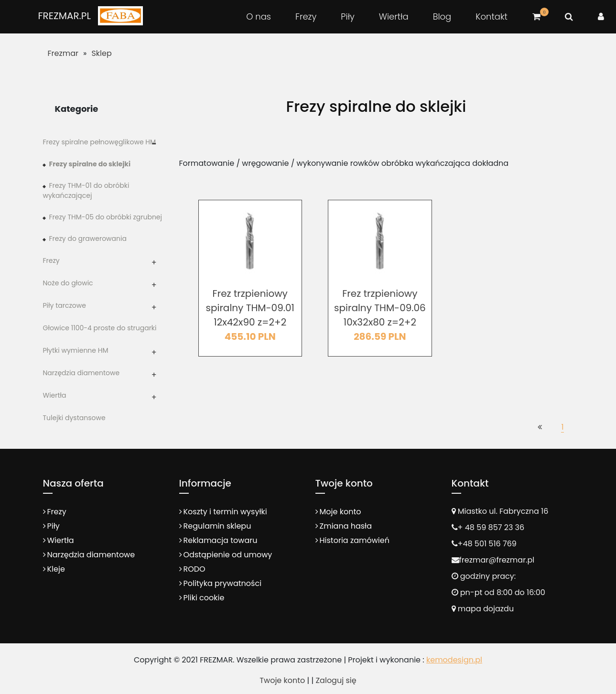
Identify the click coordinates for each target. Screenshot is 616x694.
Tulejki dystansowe (74, 418)
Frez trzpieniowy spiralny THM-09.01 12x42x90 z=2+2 (250, 308)
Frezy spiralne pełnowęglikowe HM (100, 142)
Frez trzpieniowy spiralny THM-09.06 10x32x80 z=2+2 (380, 308)
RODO (195, 569)
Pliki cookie (204, 598)
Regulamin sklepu (217, 526)
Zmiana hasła (346, 526)
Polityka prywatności (223, 583)
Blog (442, 16)
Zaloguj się (336, 680)
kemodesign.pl (454, 660)
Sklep (101, 53)
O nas (259, 16)
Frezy (306, 16)
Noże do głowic (68, 283)
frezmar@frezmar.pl (497, 560)
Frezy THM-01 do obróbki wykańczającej (86, 190)
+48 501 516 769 (487, 544)
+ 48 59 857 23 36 (491, 527)
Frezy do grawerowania (88, 239)
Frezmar (63, 53)
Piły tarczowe (65, 305)
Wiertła (394, 16)
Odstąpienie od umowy (228, 555)
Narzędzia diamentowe (81, 373)
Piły (347, 16)
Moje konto (340, 512)
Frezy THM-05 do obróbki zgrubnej (106, 217)
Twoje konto (282, 680)
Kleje (56, 569)
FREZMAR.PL (64, 16)
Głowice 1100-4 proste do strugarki (100, 328)
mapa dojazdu (483, 609)
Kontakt (492, 16)
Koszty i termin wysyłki (225, 512)
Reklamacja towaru (221, 540)
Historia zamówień (355, 540)
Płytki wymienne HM (76, 350)
